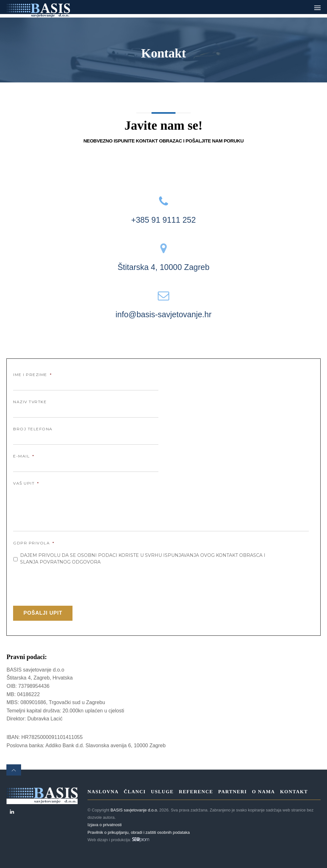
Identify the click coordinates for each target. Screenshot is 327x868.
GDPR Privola (34, 543)
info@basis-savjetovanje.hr (164, 314)
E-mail (24, 456)
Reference (196, 791)
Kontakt (294, 791)
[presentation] (62, 583)
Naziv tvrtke (30, 402)
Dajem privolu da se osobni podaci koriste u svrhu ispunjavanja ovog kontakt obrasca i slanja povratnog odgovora (143, 559)
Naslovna (103, 791)
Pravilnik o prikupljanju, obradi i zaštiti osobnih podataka (139, 832)
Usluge (162, 791)
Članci (135, 791)
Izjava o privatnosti (105, 825)
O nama (263, 791)
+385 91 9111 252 (163, 220)
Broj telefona (33, 429)
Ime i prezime (32, 375)
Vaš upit (26, 483)
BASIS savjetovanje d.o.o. (134, 810)
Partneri (232, 791)
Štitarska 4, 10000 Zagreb (163, 267)
